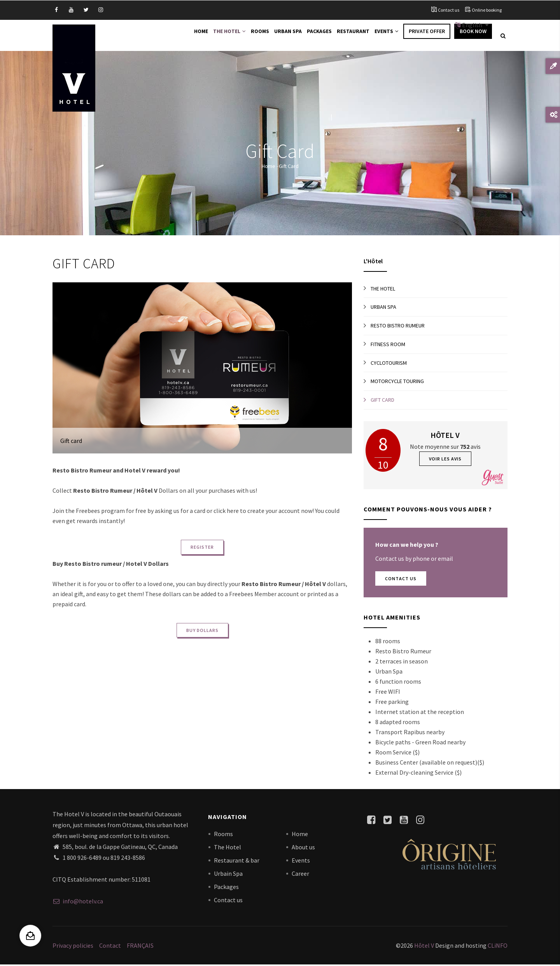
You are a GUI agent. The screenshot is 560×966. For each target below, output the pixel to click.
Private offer (427, 36)
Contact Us (401, 580)
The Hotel (217, 36)
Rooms (250, 36)
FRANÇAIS (140, 947)
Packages (314, 36)
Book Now (473, 36)
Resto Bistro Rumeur (398, 327)
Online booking (487, 10)
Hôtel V (424, 947)
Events (385, 36)
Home (186, 36)
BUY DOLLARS (202, 631)
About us (303, 848)
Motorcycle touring (397, 382)
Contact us (449, 10)
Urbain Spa (228, 875)
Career (300, 875)
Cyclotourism (389, 364)
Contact (110, 947)
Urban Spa (280, 36)
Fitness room (388, 345)
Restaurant (350, 36)
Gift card (382, 401)
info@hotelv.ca (78, 902)
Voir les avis (445, 460)
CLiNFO (497, 947)
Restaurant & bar (237, 861)
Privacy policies (73, 947)
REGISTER (202, 548)
